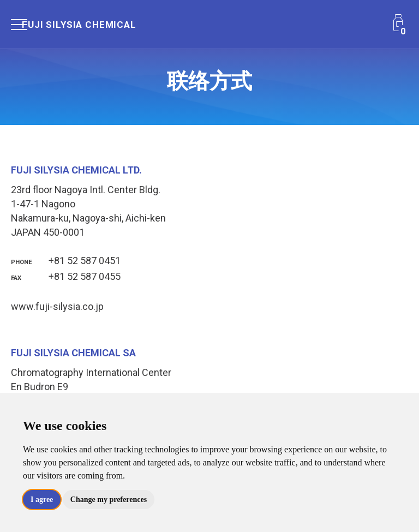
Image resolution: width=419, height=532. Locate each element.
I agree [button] (42, 500)
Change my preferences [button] (109, 500)
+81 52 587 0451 (66, 261)
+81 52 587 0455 (66, 276)
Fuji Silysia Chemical (79, 25)
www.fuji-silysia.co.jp (57, 306)
